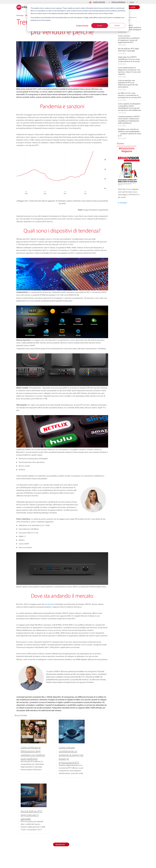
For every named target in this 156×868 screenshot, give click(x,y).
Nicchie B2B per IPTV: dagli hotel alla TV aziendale (90, 751)
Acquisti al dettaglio (99, 2)
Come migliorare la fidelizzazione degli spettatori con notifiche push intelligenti (130, 27)
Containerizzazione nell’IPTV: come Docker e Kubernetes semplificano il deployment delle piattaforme (129, 120)
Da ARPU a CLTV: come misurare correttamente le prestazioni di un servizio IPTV (129, 95)
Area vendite (131, 7)
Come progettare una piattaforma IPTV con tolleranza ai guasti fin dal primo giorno (128, 84)
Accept (100, 25)
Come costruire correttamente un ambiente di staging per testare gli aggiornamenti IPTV (61, 755)
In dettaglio (122, 203)
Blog (27, 15)
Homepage (20, 15)
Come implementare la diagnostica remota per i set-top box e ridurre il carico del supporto (129, 71)
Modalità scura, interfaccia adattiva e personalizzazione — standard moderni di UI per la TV (130, 132)
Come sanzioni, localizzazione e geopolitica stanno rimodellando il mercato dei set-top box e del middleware (130, 107)
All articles (120, 143)
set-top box (49, 604)
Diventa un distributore (118, 2)
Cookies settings (82, 25)
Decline (117, 25)
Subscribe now (60, 787)
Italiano (132, 2)
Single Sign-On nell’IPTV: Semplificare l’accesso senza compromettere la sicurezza (129, 59)
